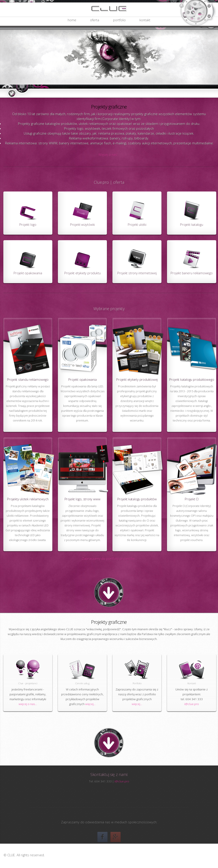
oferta (95, 20)
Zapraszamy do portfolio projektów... (110, 559)
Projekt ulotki (137, 224)
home (72, 20)
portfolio (119, 20)
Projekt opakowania (28, 273)
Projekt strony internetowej (137, 273)
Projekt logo (28, 224)
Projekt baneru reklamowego (191, 273)
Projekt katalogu (191, 224)
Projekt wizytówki (82, 224)
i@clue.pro (192, 704)
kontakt (145, 20)
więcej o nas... (28, 704)
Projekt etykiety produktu (82, 273)
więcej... (90, 704)
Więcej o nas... (109, 155)
